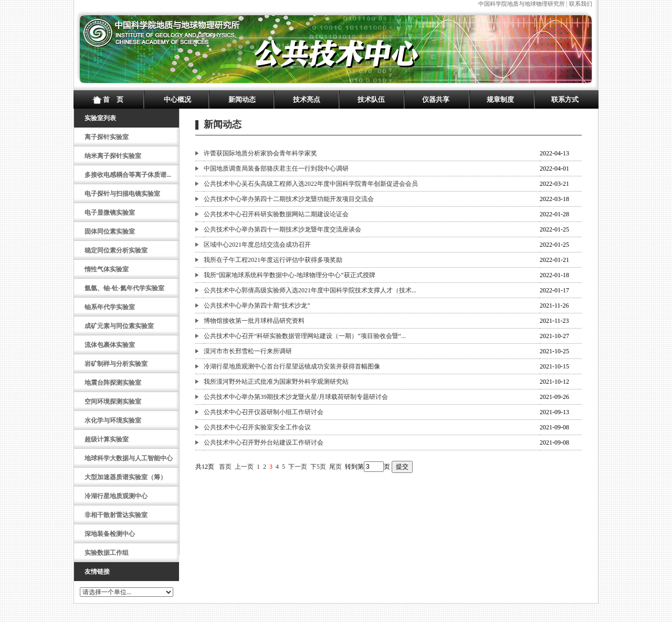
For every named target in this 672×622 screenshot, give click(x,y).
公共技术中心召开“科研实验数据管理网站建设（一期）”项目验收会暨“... (305, 336)
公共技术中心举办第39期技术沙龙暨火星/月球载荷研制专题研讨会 (296, 397)
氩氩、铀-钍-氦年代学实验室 (124, 288)
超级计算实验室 (107, 439)
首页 (225, 467)
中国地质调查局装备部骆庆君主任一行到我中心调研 (276, 168)
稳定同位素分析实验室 (116, 250)
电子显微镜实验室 (110, 213)
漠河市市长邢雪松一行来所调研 (248, 351)
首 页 (113, 99)
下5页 (318, 467)
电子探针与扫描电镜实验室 (122, 194)
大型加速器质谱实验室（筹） (125, 477)
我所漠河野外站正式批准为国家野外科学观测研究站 (276, 382)
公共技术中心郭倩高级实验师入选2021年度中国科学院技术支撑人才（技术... (310, 290)
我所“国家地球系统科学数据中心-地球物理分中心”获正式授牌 (290, 275)
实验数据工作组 (107, 553)
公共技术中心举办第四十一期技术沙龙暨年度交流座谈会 (282, 229)
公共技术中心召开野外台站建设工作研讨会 (264, 442)
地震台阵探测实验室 (113, 383)
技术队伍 (371, 99)
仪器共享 (436, 99)
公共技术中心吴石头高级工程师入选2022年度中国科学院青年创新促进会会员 (311, 184)
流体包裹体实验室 (110, 345)
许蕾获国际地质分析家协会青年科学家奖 (260, 153)
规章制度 (500, 99)
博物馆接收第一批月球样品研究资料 (254, 321)
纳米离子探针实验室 (113, 156)
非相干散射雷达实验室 (116, 515)
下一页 (298, 467)
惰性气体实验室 (107, 269)
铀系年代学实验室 (110, 307)
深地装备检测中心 (110, 534)
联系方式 (565, 99)
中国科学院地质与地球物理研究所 (522, 4)
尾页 (335, 467)
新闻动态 (242, 99)
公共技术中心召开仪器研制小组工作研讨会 (264, 412)
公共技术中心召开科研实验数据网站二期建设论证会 (276, 214)
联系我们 (581, 4)
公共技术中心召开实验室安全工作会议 (257, 427)
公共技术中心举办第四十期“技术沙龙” (257, 305)
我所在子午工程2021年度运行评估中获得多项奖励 (273, 260)
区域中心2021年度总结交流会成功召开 (257, 245)
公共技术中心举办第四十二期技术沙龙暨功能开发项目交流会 (289, 199)
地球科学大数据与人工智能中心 (129, 458)
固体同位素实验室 (110, 231)
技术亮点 (307, 99)
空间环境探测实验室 (113, 402)
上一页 (244, 467)
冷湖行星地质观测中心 (116, 496)
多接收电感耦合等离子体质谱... (128, 175)
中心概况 (177, 99)
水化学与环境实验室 (113, 420)
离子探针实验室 (107, 137)
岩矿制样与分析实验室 (116, 364)
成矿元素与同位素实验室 (119, 326)
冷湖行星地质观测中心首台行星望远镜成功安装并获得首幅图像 (292, 366)
